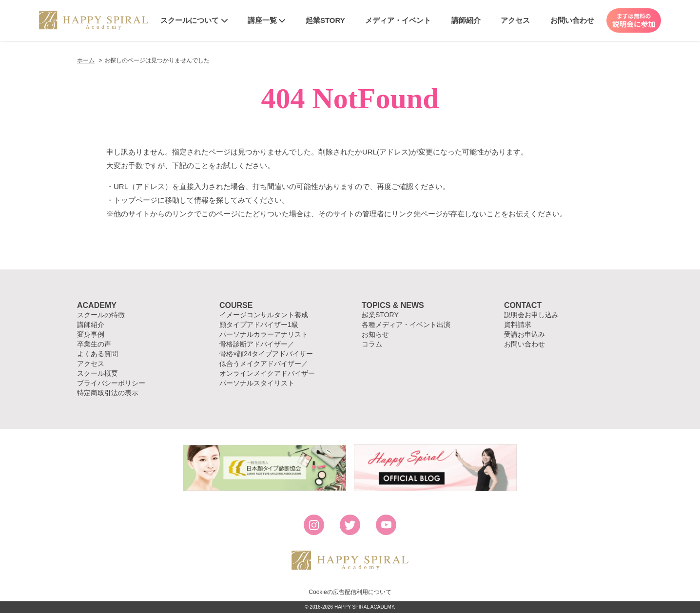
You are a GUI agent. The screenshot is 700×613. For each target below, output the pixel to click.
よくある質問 (97, 354)
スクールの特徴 (101, 315)
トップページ (136, 200)
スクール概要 (97, 373)
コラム (372, 344)
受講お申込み (525, 334)
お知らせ (375, 334)
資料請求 (518, 325)
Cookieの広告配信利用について (350, 592)
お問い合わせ (572, 20)
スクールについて (194, 20)
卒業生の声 (94, 344)
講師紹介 (466, 20)
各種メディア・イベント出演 (406, 325)
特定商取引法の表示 (108, 393)
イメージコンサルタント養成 (264, 315)
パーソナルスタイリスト (257, 383)
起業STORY (325, 20)
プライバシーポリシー (111, 383)
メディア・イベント (398, 20)
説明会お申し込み (531, 315)
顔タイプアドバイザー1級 (259, 325)
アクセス (515, 20)
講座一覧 (266, 20)
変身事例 (91, 334)
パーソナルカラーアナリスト (264, 334)
